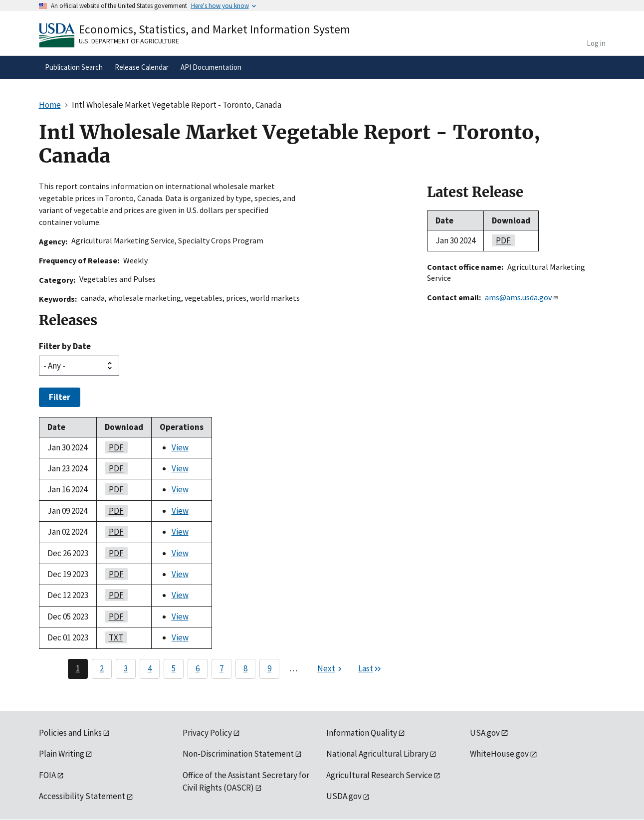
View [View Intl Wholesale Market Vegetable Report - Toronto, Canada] (180, 447)
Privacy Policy (207, 733)
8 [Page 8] (245, 668)
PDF (114, 447)
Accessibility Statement (82, 796)
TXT (114, 637)
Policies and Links (70, 733)
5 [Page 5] (174, 668)
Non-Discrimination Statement (238, 754)
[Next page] (331, 669)
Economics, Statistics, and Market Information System (215, 29)
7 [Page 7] (221, 668)
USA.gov (485, 733)
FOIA (47, 775)
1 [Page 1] (78, 668)
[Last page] (370, 669)
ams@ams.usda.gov (522, 297)
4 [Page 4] (150, 668)
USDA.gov (344, 796)
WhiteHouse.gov (499, 754)
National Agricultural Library (377, 754)
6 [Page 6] (198, 668)
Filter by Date (65, 346)
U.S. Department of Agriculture (129, 41)
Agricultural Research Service (379, 775)
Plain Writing (62, 754)
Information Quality (362, 733)
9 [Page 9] (269, 668)
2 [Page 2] (102, 668)
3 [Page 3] (126, 668)
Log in (596, 43)
